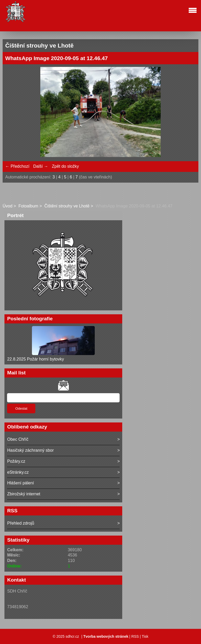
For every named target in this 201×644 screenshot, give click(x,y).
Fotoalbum (29, 206)
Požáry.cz (16, 461)
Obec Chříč (18, 439)
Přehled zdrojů (21, 523)
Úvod (7, 206)
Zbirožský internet (24, 494)
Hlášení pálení (20, 483)
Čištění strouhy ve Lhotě (67, 206)
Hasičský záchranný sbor (30, 450)
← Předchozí (17, 166)
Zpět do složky (65, 166)
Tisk (145, 636)
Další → (41, 166)
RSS (135, 636)
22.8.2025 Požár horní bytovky (35, 359)
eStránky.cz (18, 472)
